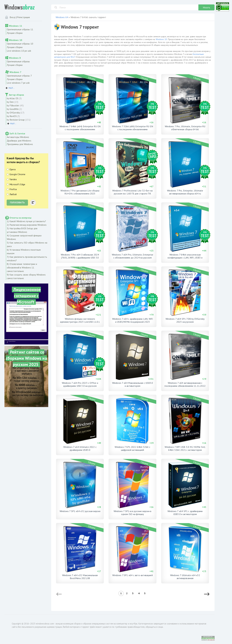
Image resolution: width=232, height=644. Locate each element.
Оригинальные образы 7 (19, 76)
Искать (206, 7)
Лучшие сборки (15, 33)
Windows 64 (62, 17)
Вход (12, 17)
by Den (10, 102)
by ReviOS (12, 116)
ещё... (12, 88)
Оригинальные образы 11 (20, 29)
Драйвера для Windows (19, 141)
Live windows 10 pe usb (19, 51)
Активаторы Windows (18, 137)
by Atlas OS (13, 98)
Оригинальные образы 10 (20, 44)
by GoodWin (13, 109)
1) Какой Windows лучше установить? (26, 221)
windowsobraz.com (45, 624)
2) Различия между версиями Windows (27, 225)
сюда (161, 627)
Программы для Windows (20, 144)
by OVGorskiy (13, 113)
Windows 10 (161, 39)
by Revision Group (16, 120)
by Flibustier (13, 105)
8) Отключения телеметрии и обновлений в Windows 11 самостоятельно (22, 268)
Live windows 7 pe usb (18, 83)
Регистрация (23, 17)
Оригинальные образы (18, 61)
